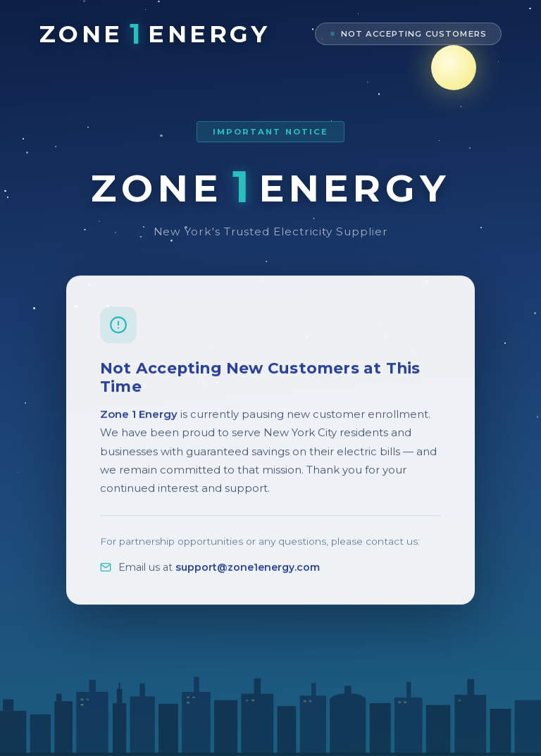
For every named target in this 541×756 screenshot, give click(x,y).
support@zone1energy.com (248, 575)
